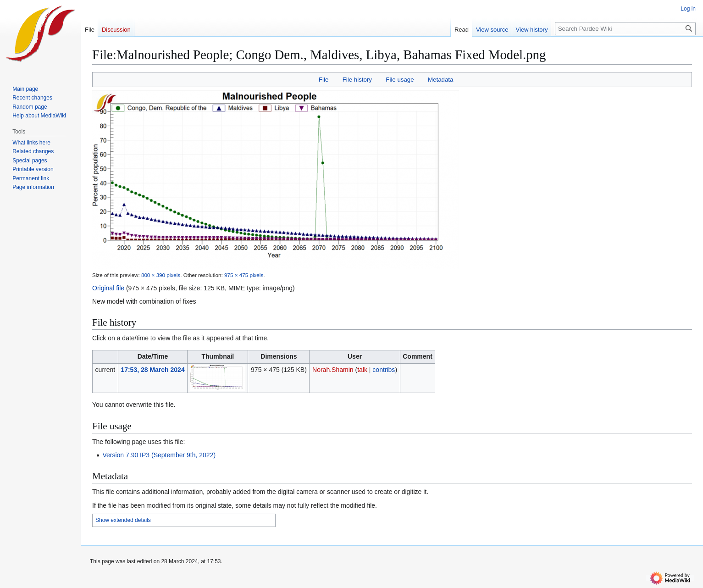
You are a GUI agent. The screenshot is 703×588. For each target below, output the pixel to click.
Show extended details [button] (123, 520)
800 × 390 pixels (161, 275)
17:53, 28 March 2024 (152, 370)
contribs (384, 370)
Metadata (440, 80)
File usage (400, 80)
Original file (108, 288)
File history (357, 80)
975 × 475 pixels (244, 275)
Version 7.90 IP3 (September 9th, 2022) (159, 455)
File (324, 80)
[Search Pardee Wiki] (625, 29)
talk (362, 370)
